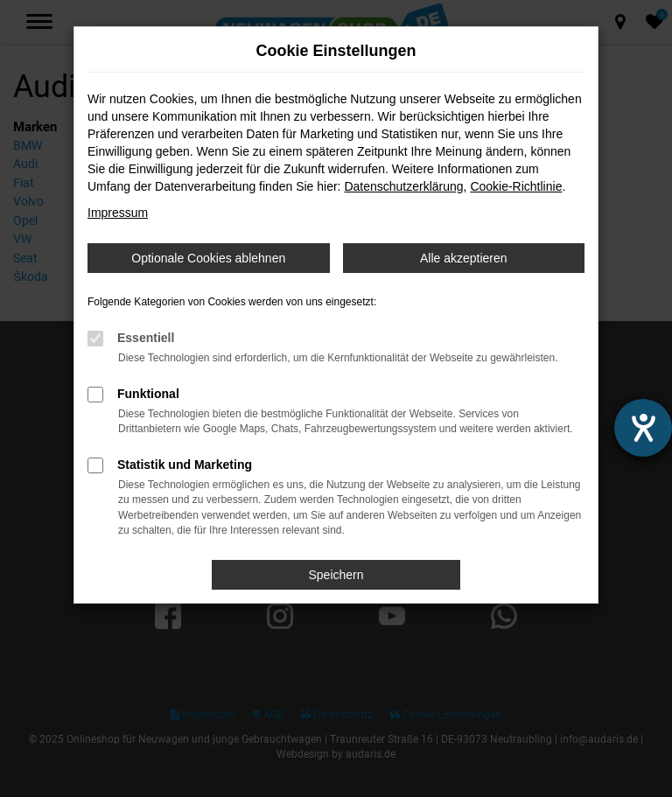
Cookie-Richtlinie (516, 186)
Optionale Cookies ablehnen (208, 258)
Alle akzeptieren (464, 258)
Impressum (118, 213)
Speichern (336, 575)
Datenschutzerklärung (403, 186)
